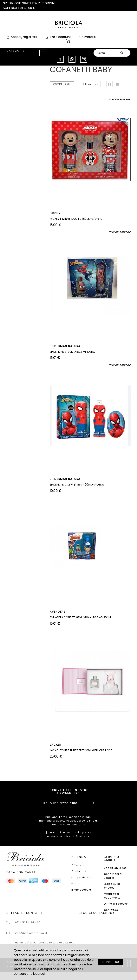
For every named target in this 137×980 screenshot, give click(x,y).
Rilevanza (89, 84)
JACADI (55, 745)
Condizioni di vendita (113, 876)
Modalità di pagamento (112, 896)
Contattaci (79, 871)
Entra (75, 883)
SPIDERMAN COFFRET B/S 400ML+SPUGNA (77, 485)
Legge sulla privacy (112, 886)
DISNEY (55, 213)
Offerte (76, 865)
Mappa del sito (82, 877)
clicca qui (38, 974)
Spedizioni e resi (116, 868)
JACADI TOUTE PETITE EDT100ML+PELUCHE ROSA (81, 750)
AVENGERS (58, 612)
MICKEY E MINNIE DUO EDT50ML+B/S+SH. (76, 219)
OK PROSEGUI (111, 962)
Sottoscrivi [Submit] (92, 803)
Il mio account (81, 890)
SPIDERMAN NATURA (65, 346)
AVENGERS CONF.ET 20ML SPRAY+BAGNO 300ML (81, 617)
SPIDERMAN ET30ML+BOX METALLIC (72, 352)
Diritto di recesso (116, 904)
